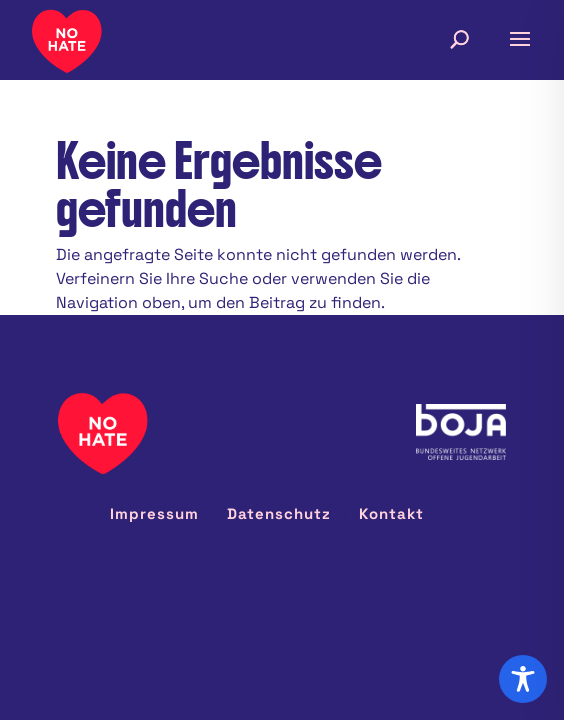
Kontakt (391, 513)
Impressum (154, 513)
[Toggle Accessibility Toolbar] (523, 679)
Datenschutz (279, 513)
